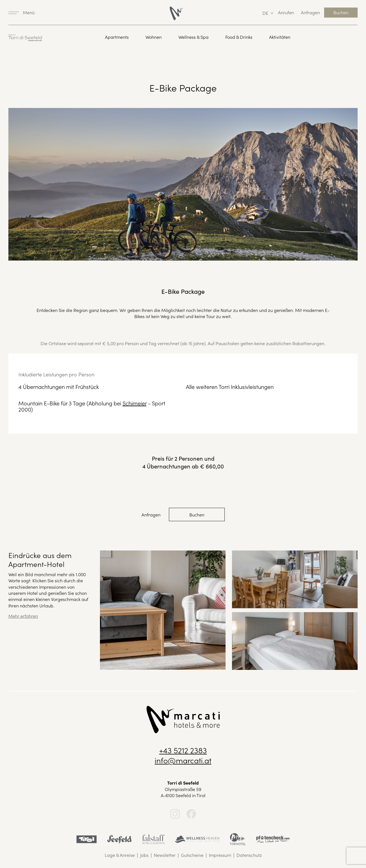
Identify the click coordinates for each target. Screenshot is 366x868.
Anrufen (286, 12)
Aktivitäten (280, 37)
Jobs (144, 855)
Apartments (117, 37)
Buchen (341, 12)
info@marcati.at (183, 760)
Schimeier (135, 403)
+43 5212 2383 (183, 750)
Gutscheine (192, 855)
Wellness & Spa (193, 37)
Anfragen (310, 12)
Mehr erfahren (23, 616)
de (265, 13)
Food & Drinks (239, 37)
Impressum (220, 855)
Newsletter (165, 855)
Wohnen (154, 37)
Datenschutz (249, 855)
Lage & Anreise (120, 855)
